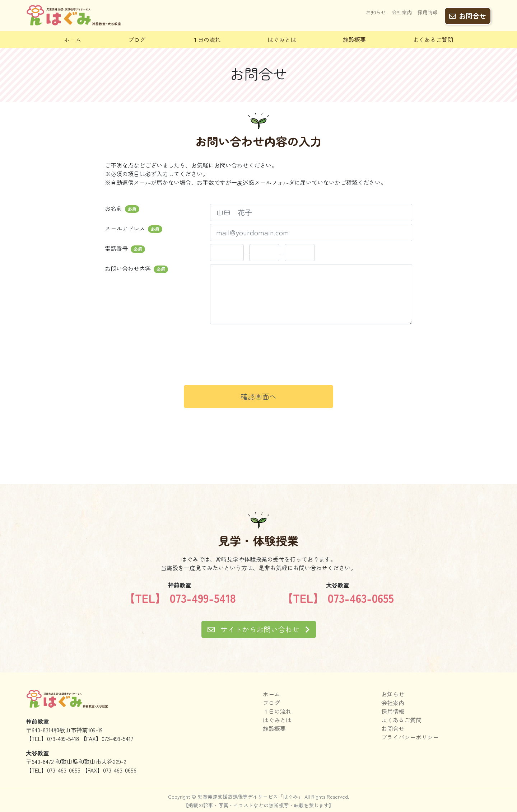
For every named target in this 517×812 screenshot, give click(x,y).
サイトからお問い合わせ (259, 629)
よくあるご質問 (433, 39)
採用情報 (428, 13)
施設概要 (354, 39)
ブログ (137, 39)
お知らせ (376, 13)
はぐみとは (282, 39)
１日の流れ (206, 39)
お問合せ (468, 15)
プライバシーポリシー (410, 737)
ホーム (73, 39)
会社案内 (402, 13)
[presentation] (258, 366)
